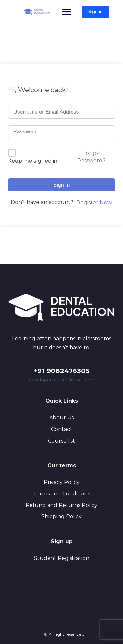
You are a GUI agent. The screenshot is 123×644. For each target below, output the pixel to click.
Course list (61, 441)
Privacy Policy (62, 482)
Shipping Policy (61, 517)
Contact (62, 429)
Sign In (62, 185)
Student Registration (62, 558)
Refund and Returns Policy (61, 505)
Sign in (95, 11)
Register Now (94, 202)
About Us (61, 418)
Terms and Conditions (61, 494)
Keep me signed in (33, 161)
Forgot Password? (92, 157)
